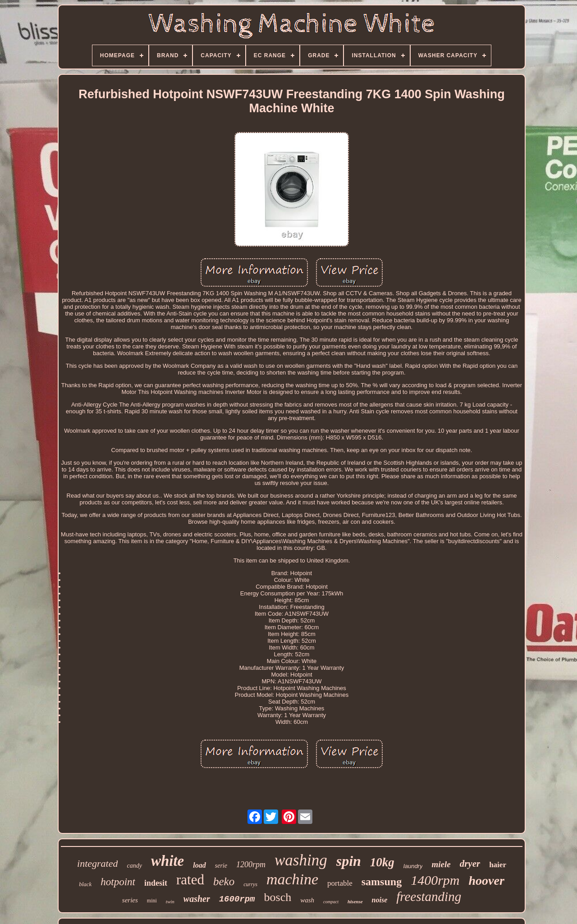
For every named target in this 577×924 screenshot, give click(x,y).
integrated (97, 863)
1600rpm (237, 899)
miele (441, 864)
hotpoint (118, 882)
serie (221, 866)
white (167, 861)
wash (307, 900)
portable (340, 883)
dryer (470, 864)
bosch (278, 897)
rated (190, 880)
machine (292, 879)
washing (301, 860)
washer (197, 899)
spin (349, 861)
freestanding (429, 897)
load (199, 865)
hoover (486, 881)
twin (170, 901)
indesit (156, 883)
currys (250, 884)
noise (380, 900)
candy (134, 866)
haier (498, 865)
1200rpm (251, 865)
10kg (382, 862)
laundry (413, 866)
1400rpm (435, 880)
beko (224, 881)
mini (152, 901)
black (85, 884)
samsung (382, 882)
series (130, 900)
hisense (355, 901)
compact (331, 902)
